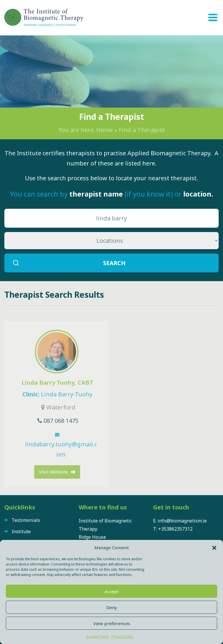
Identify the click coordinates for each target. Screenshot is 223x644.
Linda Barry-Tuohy (67, 410)
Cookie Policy (98, 637)
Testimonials (26, 520)
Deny (112, 607)
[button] (214, 547)
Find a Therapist (142, 130)
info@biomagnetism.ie (182, 521)
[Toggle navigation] (213, 17)
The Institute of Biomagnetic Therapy (44, 17)
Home (105, 130)
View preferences (112, 623)
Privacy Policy (123, 637)
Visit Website (53, 488)
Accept (112, 591)
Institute (21, 531)
